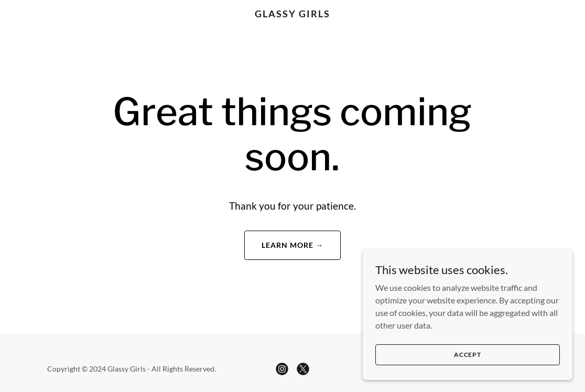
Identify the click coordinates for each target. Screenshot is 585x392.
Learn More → (292, 245)
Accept (468, 355)
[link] (292, 14)
